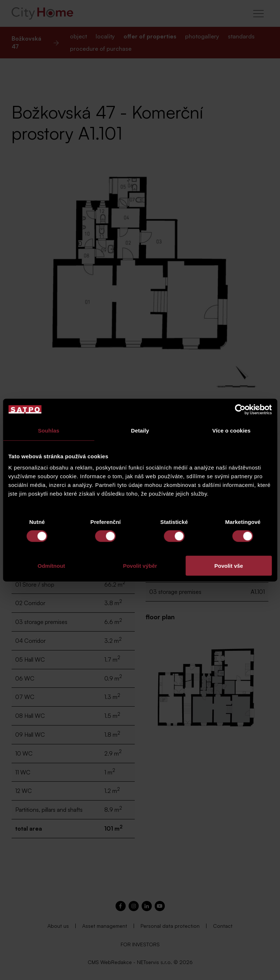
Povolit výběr (140, 566)
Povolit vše (229, 566)
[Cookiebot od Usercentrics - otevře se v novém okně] (240, 409)
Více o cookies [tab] (231, 430)
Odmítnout (51, 566)
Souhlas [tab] (49, 430)
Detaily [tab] (140, 430)
